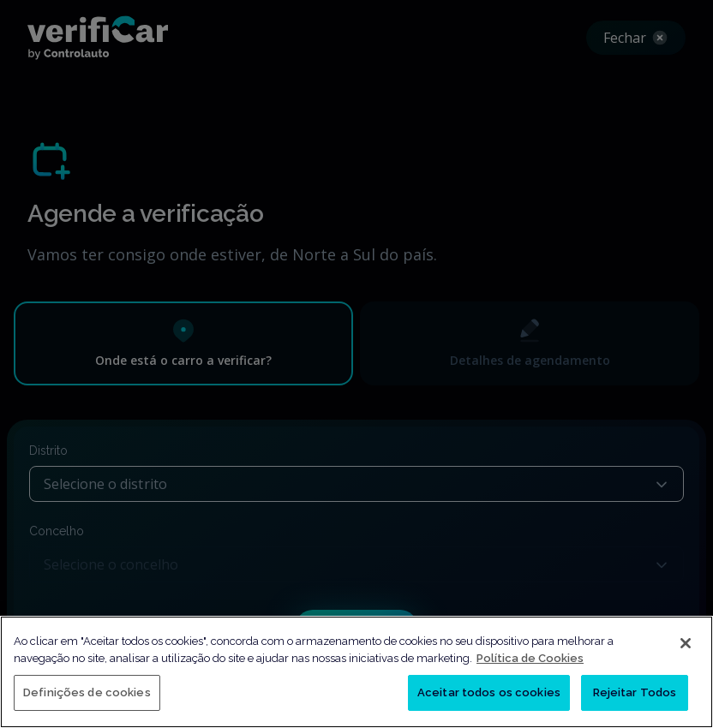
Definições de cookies (87, 692)
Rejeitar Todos (635, 692)
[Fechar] (686, 643)
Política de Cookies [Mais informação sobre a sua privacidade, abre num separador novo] (530, 658)
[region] (356, 672)
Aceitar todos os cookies (489, 692)
